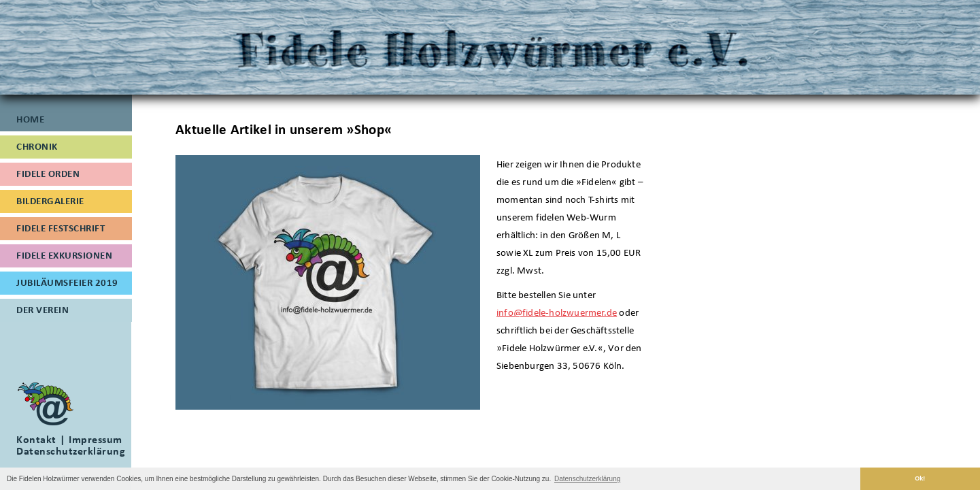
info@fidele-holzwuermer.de (557, 312)
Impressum (96, 439)
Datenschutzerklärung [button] (587, 479)
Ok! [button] (920, 478)
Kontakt (36, 439)
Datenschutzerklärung (71, 451)
